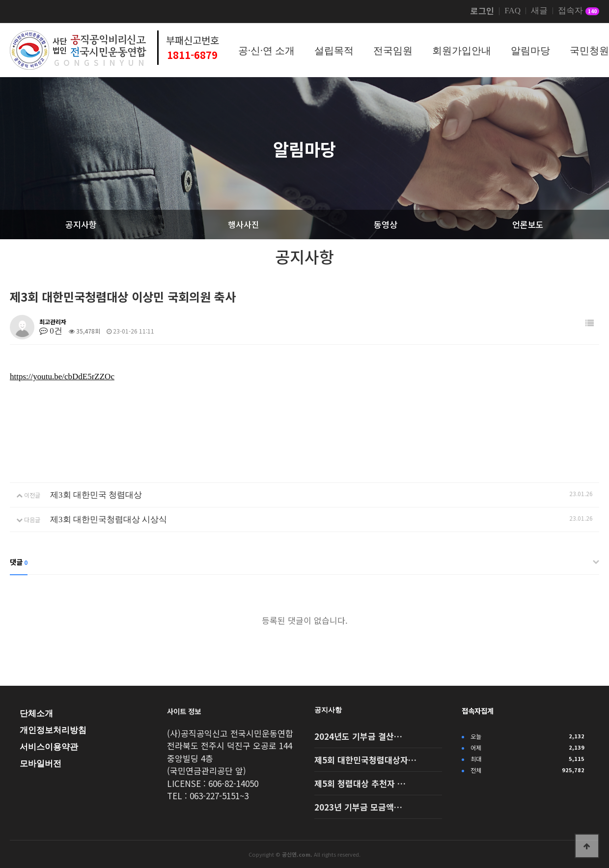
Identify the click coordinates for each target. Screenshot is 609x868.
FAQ (512, 11)
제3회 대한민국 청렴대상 (96, 495)
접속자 (579, 11)
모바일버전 (41, 764)
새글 (539, 11)
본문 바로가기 (0, 0)
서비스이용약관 (49, 747)
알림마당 (530, 51)
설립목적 (334, 51)
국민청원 (589, 51)
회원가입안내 (462, 51)
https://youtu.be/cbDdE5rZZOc (62, 377)
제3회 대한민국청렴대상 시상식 (109, 519)
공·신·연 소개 (266, 51)
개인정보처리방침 (53, 730)
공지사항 (328, 710)
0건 (51, 331)
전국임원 (393, 51)
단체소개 (36, 714)
